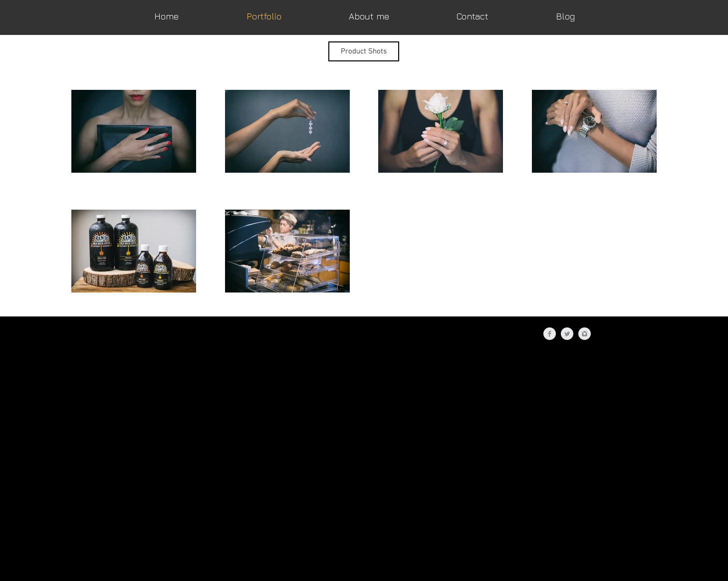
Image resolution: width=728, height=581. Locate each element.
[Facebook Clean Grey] (550, 334)
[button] (364, 51)
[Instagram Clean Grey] (585, 334)
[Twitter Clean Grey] (567, 334)
